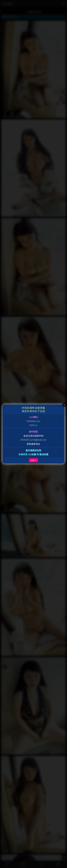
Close (64, 405)
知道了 (33, 460)
